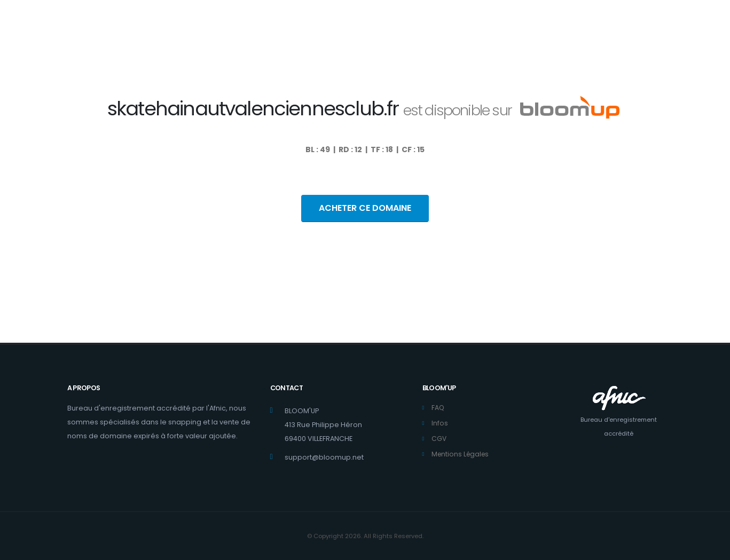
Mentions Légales (462, 454)
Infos (440, 423)
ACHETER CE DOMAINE (365, 208)
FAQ (438, 408)
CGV (439, 439)
